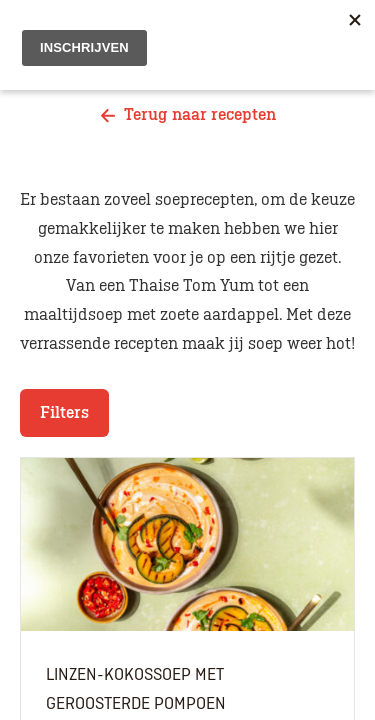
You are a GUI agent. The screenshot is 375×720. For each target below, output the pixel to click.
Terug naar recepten (188, 115)
